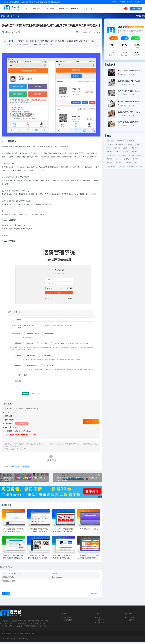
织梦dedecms (111, 155)
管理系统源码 (44, 146)
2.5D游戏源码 (111, 166)
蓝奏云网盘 (110, 141)
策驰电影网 (130, 141)
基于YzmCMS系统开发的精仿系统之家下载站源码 (63, 557)
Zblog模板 (110, 144)
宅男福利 (117, 148)
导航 (117, 152)
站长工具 (88, 9)
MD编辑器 (68, 620)
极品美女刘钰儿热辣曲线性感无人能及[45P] (130, 102)
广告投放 (131, 620)
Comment (13, 567)
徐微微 (139, 155)
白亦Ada (118, 159)
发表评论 (6, 596)
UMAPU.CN (20, 641)
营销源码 (26, 467)
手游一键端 (122, 155)
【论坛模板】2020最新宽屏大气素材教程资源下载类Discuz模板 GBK (88, 558)
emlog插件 (120, 144)
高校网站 (110, 152)
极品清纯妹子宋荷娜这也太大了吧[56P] (130, 91)
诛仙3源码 (139, 166)
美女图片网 (120, 141)
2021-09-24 (82, 32)
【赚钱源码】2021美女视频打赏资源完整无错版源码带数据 (39, 558)
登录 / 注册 (136, 9)
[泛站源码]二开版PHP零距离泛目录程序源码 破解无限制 (14, 558)
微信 (24, 146)
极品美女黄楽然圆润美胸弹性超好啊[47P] (130, 122)
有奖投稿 (142, 16)
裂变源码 (121, 166)
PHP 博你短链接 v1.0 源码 (88, 529)
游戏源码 (50, 9)
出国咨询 (126, 148)
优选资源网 (19, 636)
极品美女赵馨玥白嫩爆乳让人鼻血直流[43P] (130, 112)
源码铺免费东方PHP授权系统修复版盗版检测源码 (13, 530)
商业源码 (11, 16)
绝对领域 (138, 144)
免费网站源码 (30, 636)
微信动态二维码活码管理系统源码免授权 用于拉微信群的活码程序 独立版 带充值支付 (51, 25)
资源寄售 (131, 622)
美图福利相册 (69, 622)
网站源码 (38, 9)
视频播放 (135, 152)
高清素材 (131, 155)
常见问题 (122, 2)
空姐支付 (127, 159)
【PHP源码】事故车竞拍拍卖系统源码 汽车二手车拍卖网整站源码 (63, 531)
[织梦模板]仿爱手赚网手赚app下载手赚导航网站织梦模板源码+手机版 (38, 531)
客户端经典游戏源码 (130, 163)
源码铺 (7, 32)
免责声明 (138, 2)
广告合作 (115, 2)
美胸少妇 (130, 166)
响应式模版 (125, 152)
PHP (21, 146)
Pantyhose (136, 159)
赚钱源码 (16, 467)
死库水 (109, 148)
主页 (114, 38)
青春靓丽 (110, 159)
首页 (28, 9)
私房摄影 (118, 163)
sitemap (141, 641)
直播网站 (135, 148)
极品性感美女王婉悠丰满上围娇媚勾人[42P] (130, 81)
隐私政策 (130, 2)
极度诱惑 (110, 163)
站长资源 (76, 9)
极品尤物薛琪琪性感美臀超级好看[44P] (130, 71)
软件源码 (63, 9)
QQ (125, 38)
